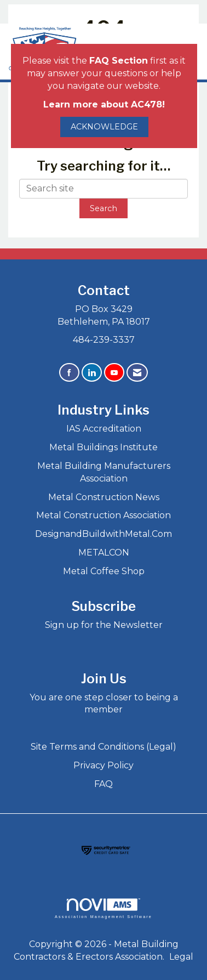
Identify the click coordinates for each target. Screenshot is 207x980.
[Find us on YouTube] (114, 373)
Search (104, 208)
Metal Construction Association (104, 515)
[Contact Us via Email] (137, 373)
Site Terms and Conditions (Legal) (104, 747)
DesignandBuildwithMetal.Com (104, 534)
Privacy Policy (104, 765)
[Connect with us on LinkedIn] (92, 373)
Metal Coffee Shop (104, 571)
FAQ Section (119, 61)
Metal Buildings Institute (104, 447)
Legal (181, 957)
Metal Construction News (104, 497)
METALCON (104, 553)
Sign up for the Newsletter (104, 625)
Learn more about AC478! (104, 104)
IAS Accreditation (104, 429)
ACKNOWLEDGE (104, 127)
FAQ (104, 784)
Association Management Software (104, 908)
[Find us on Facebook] (69, 373)
